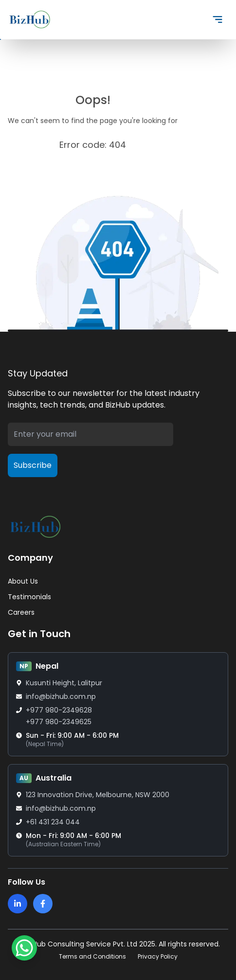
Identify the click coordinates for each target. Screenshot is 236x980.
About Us (23, 581)
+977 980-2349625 (59, 722)
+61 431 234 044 (53, 822)
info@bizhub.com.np (61, 696)
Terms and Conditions (92, 957)
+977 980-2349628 (59, 710)
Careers (21, 612)
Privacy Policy (158, 957)
